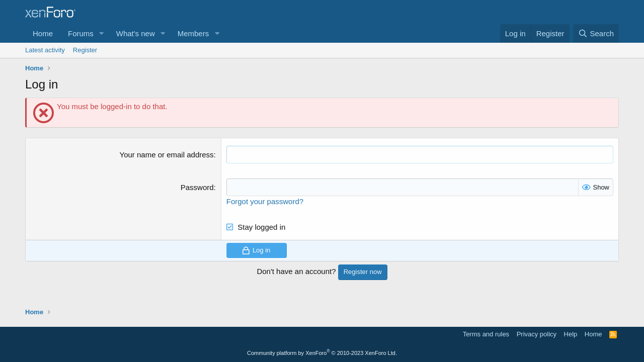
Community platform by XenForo (322, 353)
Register (85, 50)
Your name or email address (167, 155)
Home (43, 33)
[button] (102, 33)
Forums (81, 33)
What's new (136, 33)
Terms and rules (486, 334)
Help (571, 334)
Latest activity (45, 50)
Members (193, 33)
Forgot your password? (265, 201)
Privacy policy (537, 334)
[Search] (596, 33)
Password (197, 187)
